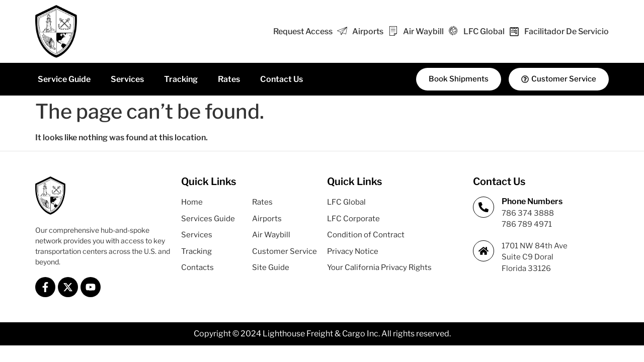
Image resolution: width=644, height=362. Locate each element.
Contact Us (281, 79)
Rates (229, 79)
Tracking (181, 79)
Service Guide (64, 79)
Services (127, 79)
